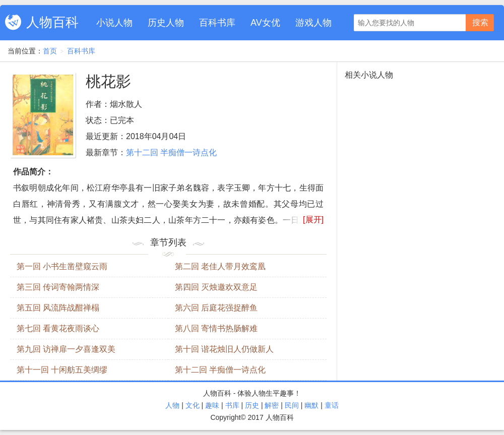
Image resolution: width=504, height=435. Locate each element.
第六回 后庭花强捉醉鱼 (216, 308)
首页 (50, 51)
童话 (332, 405)
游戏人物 (313, 23)
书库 (232, 405)
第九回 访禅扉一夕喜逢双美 (66, 349)
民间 (292, 405)
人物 (172, 405)
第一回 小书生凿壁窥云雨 (62, 266)
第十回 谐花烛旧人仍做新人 (224, 349)
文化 (193, 405)
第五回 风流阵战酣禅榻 (58, 308)
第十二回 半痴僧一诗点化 (171, 152)
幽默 (311, 405)
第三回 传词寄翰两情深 (58, 287)
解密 (272, 405)
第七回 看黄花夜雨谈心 (58, 328)
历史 (252, 405)
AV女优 (265, 23)
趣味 (212, 405)
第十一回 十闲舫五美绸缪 (62, 370)
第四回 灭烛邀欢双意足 (216, 287)
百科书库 (217, 23)
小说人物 (114, 23)
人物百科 (52, 22)
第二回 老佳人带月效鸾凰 (220, 266)
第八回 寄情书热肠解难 (216, 328)
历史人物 (166, 23)
